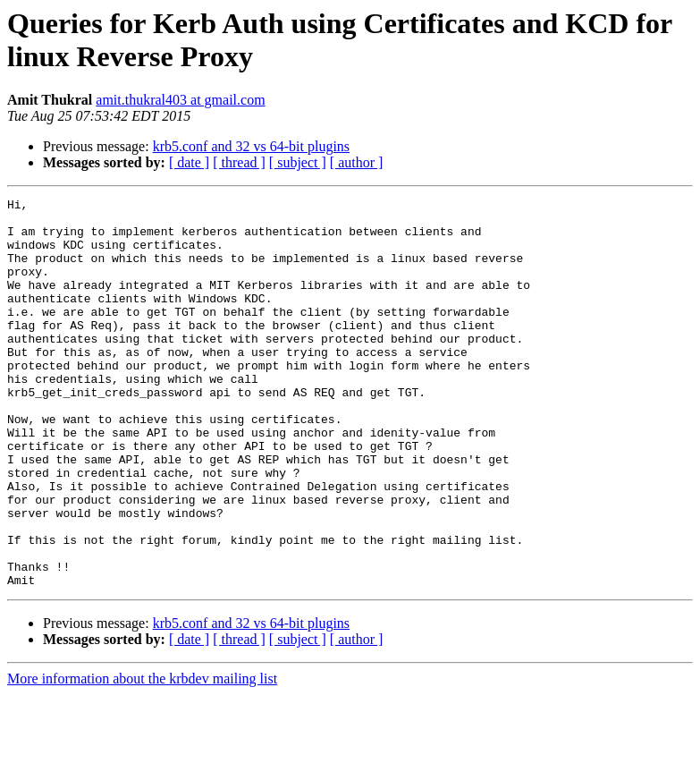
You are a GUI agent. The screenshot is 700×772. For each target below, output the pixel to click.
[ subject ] (298, 162)
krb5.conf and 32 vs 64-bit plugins (251, 146)
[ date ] (189, 162)
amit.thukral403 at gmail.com (180, 100)
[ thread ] (239, 162)
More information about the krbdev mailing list (142, 756)
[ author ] (357, 162)
